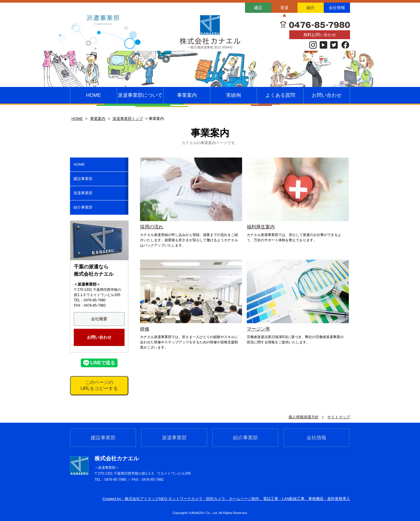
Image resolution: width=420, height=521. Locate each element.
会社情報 (337, 8)
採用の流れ (152, 227)
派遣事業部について (140, 95)
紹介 (311, 8)
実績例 (233, 95)
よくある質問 (280, 95)
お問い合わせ (327, 95)
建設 (258, 8)
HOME (93, 95)
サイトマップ (339, 417)
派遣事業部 (83, 193)
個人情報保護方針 (304, 417)
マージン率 (258, 329)
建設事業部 (83, 179)
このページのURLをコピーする (99, 385)
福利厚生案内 (261, 227)
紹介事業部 (83, 207)
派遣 (284, 8)
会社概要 (99, 319)
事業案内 (187, 95)
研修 (145, 329)
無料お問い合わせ (320, 35)
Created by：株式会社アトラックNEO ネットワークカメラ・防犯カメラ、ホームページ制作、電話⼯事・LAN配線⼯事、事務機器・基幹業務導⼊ (226, 499)
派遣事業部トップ (128, 119)
